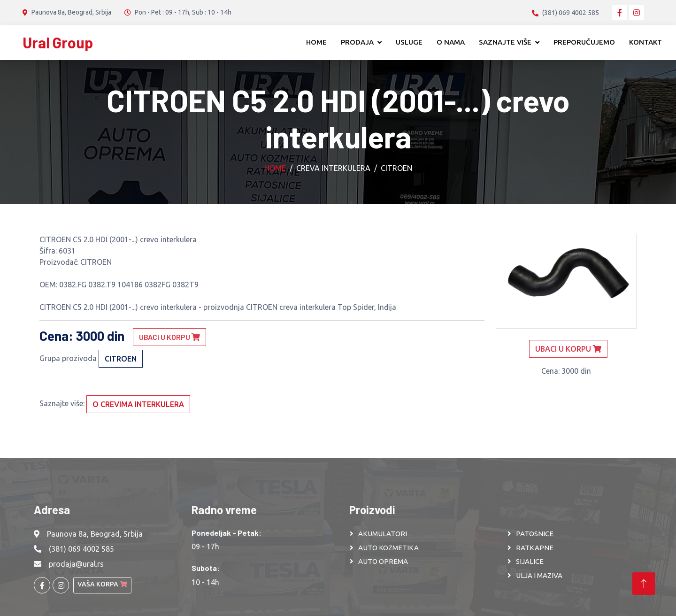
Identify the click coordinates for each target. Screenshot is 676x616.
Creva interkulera (333, 168)
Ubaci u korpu (169, 337)
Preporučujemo (584, 42)
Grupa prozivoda (68, 358)
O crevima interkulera (138, 404)
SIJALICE (530, 561)
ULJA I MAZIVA (539, 575)
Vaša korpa (102, 584)
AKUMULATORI (383, 534)
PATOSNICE (535, 534)
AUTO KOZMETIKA (388, 548)
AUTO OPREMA (383, 561)
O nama (451, 42)
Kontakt (645, 42)
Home (316, 42)
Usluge (409, 42)
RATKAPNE (535, 548)
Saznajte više (505, 42)
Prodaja (357, 42)
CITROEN (396, 168)
